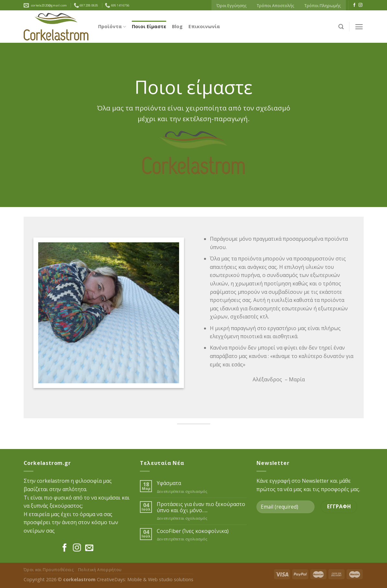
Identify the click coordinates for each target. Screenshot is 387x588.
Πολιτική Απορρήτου (100, 570)
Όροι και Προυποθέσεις (49, 570)
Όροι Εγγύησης (232, 6)
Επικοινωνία (204, 26)
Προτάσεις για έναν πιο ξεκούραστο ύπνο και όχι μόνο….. (201, 507)
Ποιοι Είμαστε (149, 26)
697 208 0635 (86, 5)
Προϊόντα (112, 27)
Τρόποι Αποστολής (275, 6)
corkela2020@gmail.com (49, 5)
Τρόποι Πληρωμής (323, 6)
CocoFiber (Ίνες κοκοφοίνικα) (193, 531)
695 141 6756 (117, 5)
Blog (177, 26)
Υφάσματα (169, 483)
